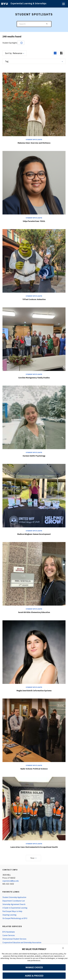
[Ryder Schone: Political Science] (34, 730)
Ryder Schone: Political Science (34, 769)
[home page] (5, 4)
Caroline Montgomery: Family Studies (34, 378)
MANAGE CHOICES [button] (34, 967)
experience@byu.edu (11, 881)
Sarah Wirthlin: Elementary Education (34, 612)
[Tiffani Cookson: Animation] (34, 261)
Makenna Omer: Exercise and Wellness (34, 143)
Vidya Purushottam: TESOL (34, 221)
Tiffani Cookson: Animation (34, 299)
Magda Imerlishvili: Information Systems (34, 691)
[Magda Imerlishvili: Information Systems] (34, 652)
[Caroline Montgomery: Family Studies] (34, 339)
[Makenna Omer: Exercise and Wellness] (34, 104)
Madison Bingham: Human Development (34, 534)
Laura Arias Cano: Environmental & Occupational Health (34, 847)
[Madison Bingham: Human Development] (34, 496)
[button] (63, 948)
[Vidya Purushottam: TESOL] (34, 183)
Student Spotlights (34, 140)
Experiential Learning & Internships (28, 3)
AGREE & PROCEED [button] (34, 976)
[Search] (34, 24)
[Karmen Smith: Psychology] (34, 417)
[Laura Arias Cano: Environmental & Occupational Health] (34, 808)
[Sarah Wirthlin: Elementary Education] (34, 574)
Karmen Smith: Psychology (34, 456)
